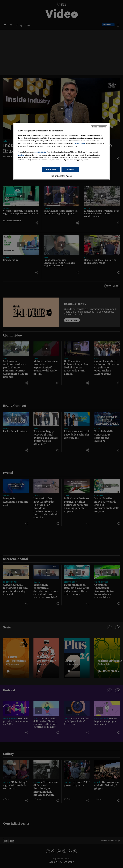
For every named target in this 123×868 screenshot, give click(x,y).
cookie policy (79, 143)
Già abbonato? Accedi (62, 176)
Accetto (70, 169)
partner (21, 155)
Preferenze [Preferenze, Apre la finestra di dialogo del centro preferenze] (51, 169)
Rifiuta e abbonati (99, 127)
